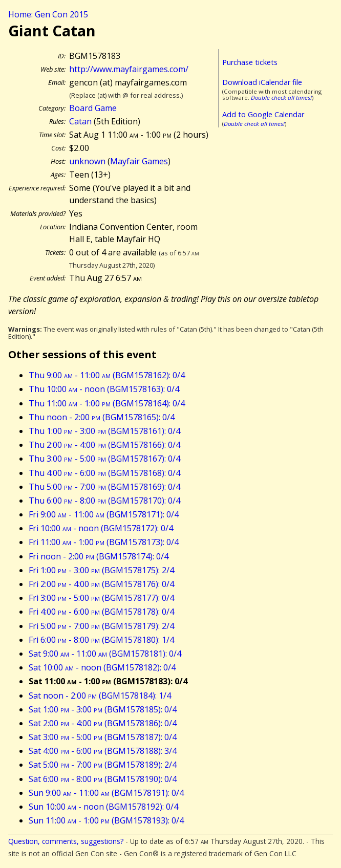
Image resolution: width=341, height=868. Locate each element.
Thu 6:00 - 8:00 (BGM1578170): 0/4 (104, 501)
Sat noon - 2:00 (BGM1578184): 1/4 (100, 696)
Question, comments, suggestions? (66, 841)
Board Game (93, 108)
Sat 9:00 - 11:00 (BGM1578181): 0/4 (105, 654)
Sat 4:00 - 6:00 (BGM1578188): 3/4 (103, 751)
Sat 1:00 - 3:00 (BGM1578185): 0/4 (103, 709)
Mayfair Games (139, 161)
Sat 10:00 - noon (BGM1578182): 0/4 (102, 667)
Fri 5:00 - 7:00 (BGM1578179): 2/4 (101, 626)
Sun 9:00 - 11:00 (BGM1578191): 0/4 (106, 793)
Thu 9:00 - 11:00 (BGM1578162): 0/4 (107, 375)
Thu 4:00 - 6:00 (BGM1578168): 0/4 (104, 473)
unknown (87, 161)
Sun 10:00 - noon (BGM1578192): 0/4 (103, 807)
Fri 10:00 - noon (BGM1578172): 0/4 (101, 528)
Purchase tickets (250, 62)
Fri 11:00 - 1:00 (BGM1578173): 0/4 (104, 542)
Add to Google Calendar (263, 114)
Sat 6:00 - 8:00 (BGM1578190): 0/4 (103, 779)
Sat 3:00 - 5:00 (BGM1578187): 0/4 (103, 737)
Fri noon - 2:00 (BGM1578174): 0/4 (99, 556)
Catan (80, 121)
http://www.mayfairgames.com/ (129, 69)
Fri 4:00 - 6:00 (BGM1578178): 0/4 (101, 612)
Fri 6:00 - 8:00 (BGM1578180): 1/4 (101, 640)
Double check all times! (281, 97)
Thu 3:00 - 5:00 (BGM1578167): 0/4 (104, 459)
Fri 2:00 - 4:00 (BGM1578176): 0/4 (101, 584)
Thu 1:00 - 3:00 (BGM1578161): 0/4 (104, 431)
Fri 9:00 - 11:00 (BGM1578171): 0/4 (104, 514)
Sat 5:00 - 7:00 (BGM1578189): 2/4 (103, 765)
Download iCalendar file (262, 82)
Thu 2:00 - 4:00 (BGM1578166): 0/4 (104, 445)
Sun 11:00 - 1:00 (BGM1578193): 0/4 (106, 820)
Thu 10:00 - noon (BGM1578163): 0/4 (104, 389)
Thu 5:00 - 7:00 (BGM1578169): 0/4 (104, 487)
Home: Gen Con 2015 (48, 14)
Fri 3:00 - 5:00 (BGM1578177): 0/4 (101, 598)
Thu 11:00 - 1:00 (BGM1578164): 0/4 (107, 403)
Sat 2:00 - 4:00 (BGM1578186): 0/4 (103, 723)
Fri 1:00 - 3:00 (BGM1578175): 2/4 (101, 570)
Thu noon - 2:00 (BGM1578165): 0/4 (102, 417)
